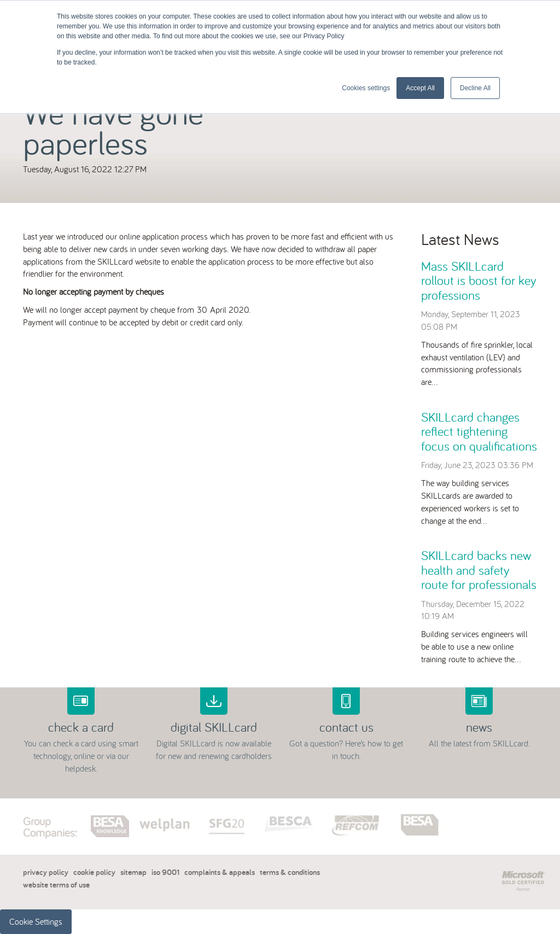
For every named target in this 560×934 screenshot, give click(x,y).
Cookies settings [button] (366, 88)
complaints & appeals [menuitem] (220, 872)
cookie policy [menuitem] (94, 872)
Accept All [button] (420, 88)
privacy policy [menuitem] (46, 872)
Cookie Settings (36, 921)
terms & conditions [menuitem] (290, 872)
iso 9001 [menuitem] (165, 872)
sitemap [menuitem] (133, 872)
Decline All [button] (475, 88)
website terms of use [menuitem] (56, 885)
